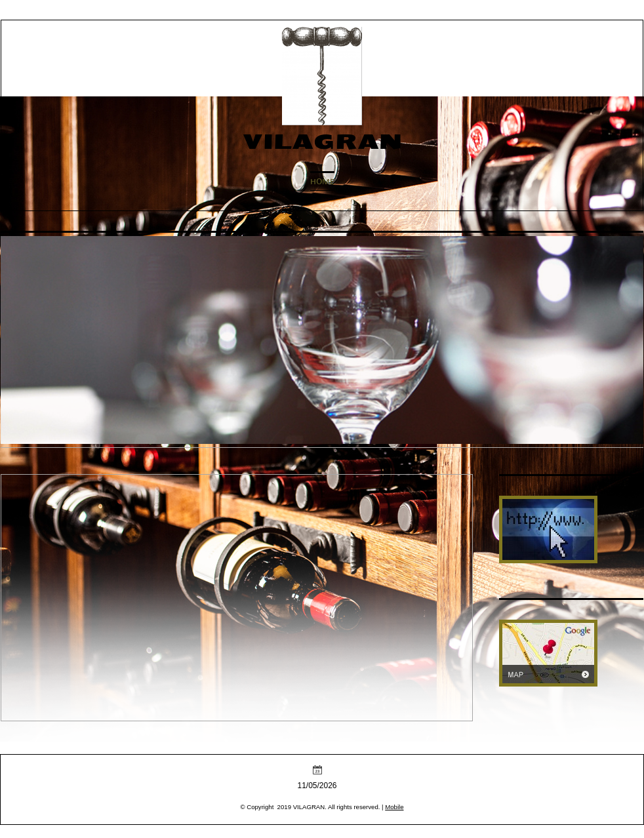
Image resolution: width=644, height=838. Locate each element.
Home (322, 182)
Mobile (394, 807)
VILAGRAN (322, 142)
